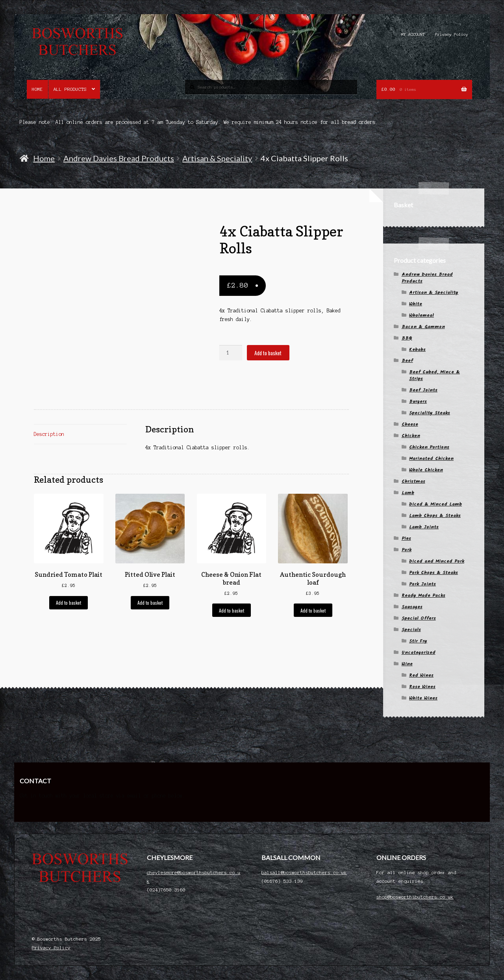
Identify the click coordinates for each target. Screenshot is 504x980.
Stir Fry (418, 641)
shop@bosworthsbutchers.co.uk (415, 897)
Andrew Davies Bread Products (119, 158)
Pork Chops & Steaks (434, 573)
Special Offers (419, 618)
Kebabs (417, 350)
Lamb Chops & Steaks (435, 516)
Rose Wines (422, 687)
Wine (407, 664)
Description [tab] (49, 434)
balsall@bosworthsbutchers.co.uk (304, 872)
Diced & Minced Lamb (435, 504)
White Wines (423, 698)
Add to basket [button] (69, 603)
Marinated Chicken (431, 459)
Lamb (408, 493)
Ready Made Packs (423, 595)
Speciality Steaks (430, 413)
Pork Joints (422, 584)
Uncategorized (419, 652)
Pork (407, 550)
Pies (406, 538)
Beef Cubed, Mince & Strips (435, 375)
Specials (411, 630)
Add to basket (268, 353)
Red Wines (421, 675)
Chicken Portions (429, 447)
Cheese (410, 424)
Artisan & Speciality (217, 158)
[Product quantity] (231, 353)
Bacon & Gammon (423, 327)
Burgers (418, 401)
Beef (407, 361)
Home (37, 89)
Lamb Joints (424, 527)
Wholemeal (422, 315)
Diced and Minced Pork (437, 561)
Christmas (413, 481)
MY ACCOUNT (413, 34)
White (416, 304)
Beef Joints (423, 390)
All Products (70, 89)
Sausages (412, 607)
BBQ (407, 338)
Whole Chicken (426, 470)
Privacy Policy (452, 34)
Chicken (411, 436)
